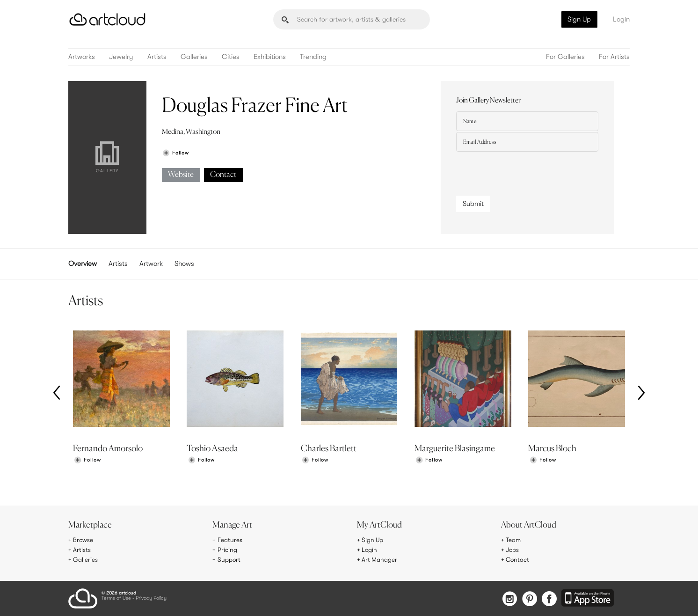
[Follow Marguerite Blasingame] (429, 461)
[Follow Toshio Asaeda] (201, 461)
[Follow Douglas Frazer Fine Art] (175, 153)
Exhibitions (270, 57)
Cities (231, 57)
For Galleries (565, 57)
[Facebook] (549, 598)
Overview (83, 264)
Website (181, 175)
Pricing (227, 550)
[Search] (352, 19)
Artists (157, 57)
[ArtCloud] (107, 19)
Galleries (194, 57)
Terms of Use (116, 598)
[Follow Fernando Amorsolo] (87, 461)
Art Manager (380, 559)
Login (621, 19)
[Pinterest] (528, 598)
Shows (184, 264)
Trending (313, 57)
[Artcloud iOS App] (588, 598)
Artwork (151, 264)
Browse (83, 540)
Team (513, 540)
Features (230, 540)
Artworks (82, 57)
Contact (223, 175)
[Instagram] (507, 598)
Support (229, 559)
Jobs (513, 550)
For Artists (614, 57)
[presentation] (527, 171)
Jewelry (121, 57)
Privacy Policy (151, 598)
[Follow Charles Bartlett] (315, 461)
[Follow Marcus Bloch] (543, 461)
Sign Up (579, 19)
